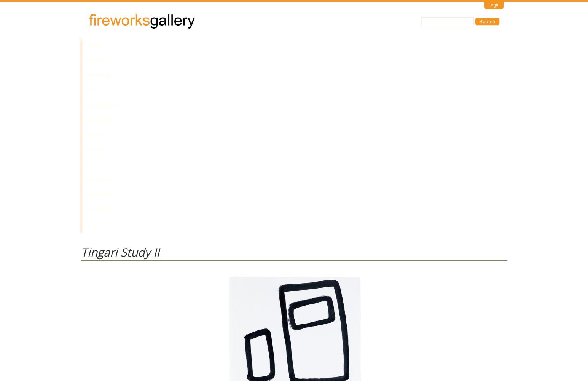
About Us (293, 46)
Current (150, 46)
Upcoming (237, 46)
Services (358, 46)
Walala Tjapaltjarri (101, 289)
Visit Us (112, 349)
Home (94, 46)
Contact (326, 46)
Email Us (91, 349)
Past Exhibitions (193, 46)
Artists (120, 46)
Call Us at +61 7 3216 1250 (159, 349)
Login (494, 5)
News (265, 46)
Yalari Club (394, 46)
